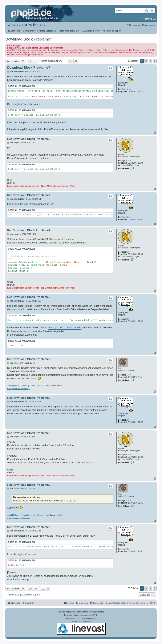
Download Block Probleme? (29, 39)
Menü (149, 19)
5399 (128, 161)
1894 (128, 89)
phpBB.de (94, 615)
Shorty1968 (123, 83)
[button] (155, 61)
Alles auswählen (25, 86)
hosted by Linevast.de (81, 628)
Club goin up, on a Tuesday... (19, 389)
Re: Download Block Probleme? (29, 139)
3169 (128, 375)
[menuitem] (28, 25)
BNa (120, 368)
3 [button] (150, 61)
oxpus (121, 154)
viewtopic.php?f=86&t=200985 (65, 327)
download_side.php (18, 579)
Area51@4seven (14, 386)
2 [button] (146, 61)
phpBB (71, 612)
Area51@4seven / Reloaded (33, 386)
